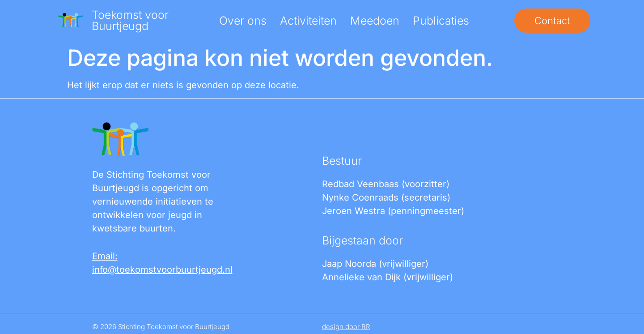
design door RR (346, 327)
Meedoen (375, 21)
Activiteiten (308, 21)
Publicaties (441, 21)
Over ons (243, 21)
